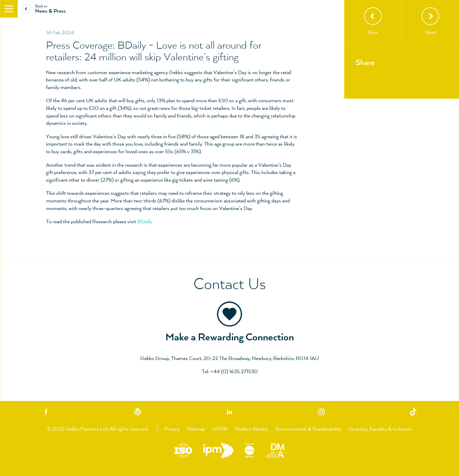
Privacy (172, 429)
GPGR (220, 429)
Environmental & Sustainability (308, 429)
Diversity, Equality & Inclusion (380, 429)
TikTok (413, 412)
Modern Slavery (252, 429)
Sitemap (196, 429)
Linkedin (229, 412)
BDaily (145, 222)
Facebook (46, 412)
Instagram (321, 412)
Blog (138, 412)
